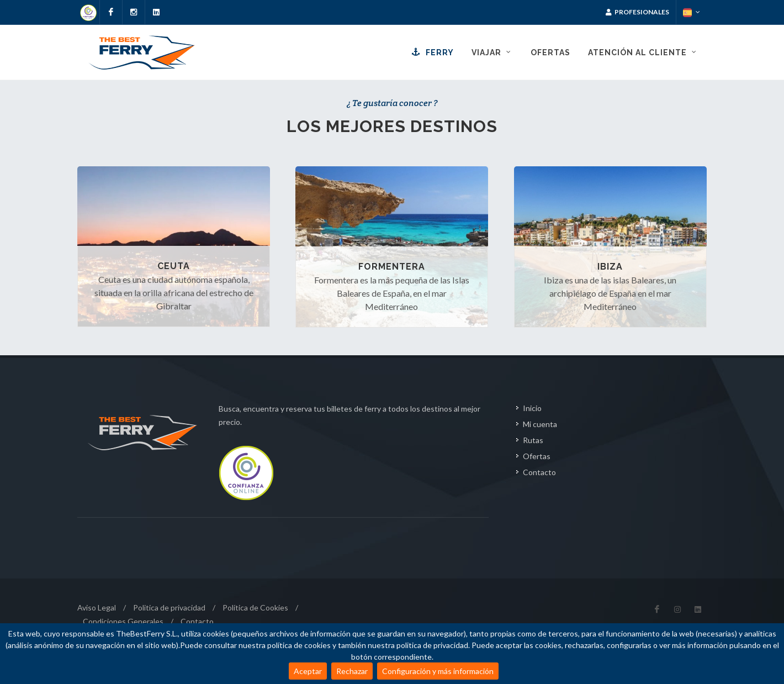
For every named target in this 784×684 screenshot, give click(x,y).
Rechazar (352, 671)
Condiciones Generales (123, 621)
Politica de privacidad (169, 607)
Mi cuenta (540, 424)
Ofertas (537, 456)
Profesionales (637, 12)
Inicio (532, 408)
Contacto (539, 472)
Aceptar (308, 671)
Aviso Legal (97, 607)
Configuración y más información (438, 671)
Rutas (533, 440)
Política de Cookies (255, 607)
